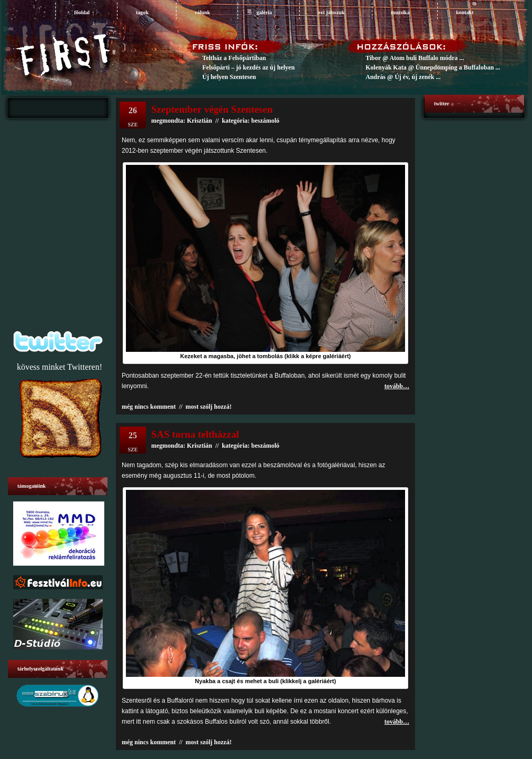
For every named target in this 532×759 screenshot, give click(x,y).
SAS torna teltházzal (195, 434)
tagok (142, 12)
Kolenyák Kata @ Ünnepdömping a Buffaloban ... (433, 67)
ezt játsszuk (331, 12)
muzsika (400, 12)
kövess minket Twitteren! (60, 367)
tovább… (397, 386)
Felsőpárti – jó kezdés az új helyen (248, 67)
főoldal (82, 12)
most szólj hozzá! (208, 407)
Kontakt (465, 12)
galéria (264, 12)
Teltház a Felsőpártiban (234, 58)
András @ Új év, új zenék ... (403, 77)
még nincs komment (149, 407)
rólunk (203, 12)
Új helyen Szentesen (229, 77)
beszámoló (265, 446)
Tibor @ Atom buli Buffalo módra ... (415, 58)
